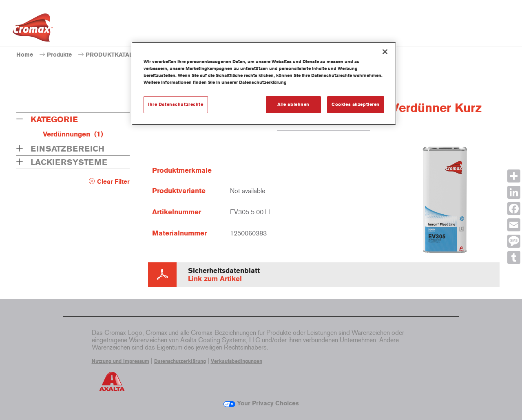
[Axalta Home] (33, 30)
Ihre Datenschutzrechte (176, 104)
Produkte (59, 55)
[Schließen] (385, 52)
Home (25, 55)
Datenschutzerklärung (180, 361)
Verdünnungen (73, 134)
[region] (264, 84)
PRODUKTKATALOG (114, 55)
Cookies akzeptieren (356, 104)
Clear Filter (113, 182)
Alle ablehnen (293, 104)
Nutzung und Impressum (121, 361)
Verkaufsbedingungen (237, 361)
